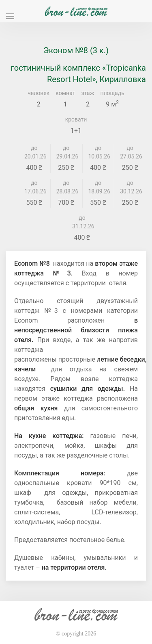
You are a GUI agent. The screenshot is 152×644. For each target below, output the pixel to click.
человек (39, 93)
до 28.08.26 (66, 187)
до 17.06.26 (34, 187)
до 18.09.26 (98, 187)
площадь (112, 93)
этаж (88, 93)
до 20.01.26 (34, 152)
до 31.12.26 (82, 222)
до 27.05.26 (130, 152)
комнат (65, 93)
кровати (76, 119)
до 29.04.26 (66, 152)
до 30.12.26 (130, 187)
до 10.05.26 (98, 152)
